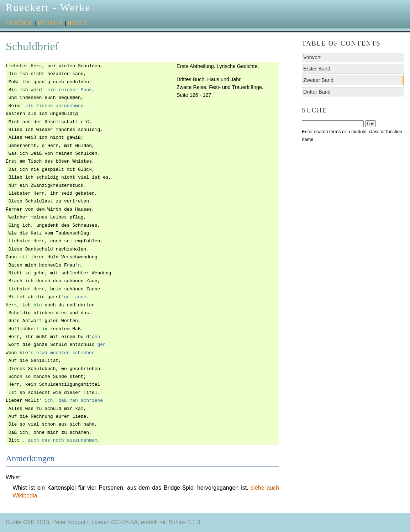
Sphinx (177, 522)
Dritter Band (317, 92)
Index (78, 23)
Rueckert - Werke (48, 7)
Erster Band (317, 69)
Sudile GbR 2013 (27, 522)
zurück (19, 23)
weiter (50, 23)
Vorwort (312, 57)
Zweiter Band (318, 80)
